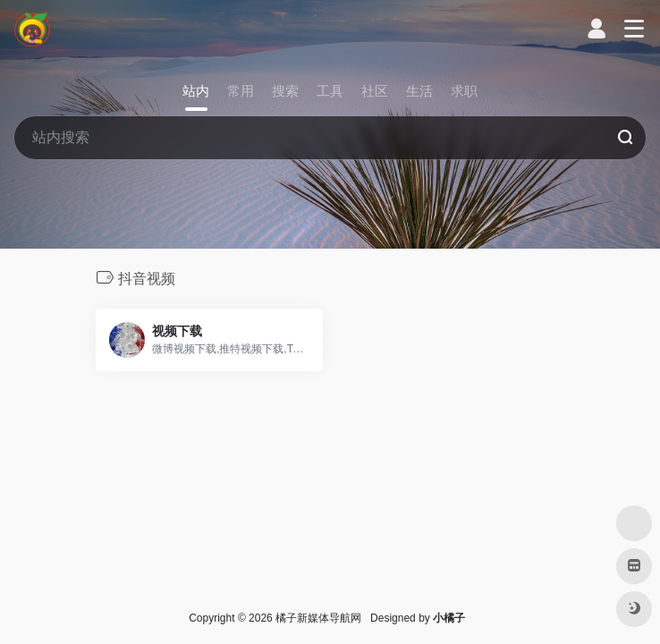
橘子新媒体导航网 (318, 618)
